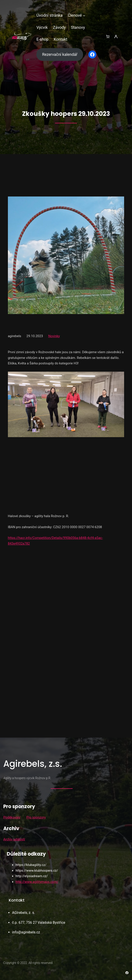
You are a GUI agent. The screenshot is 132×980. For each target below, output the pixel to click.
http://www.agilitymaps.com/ (37, 882)
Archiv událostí (14, 839)
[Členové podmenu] (84, 15)
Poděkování (12, 817)
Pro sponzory (36, 817)
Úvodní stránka (49, 15)
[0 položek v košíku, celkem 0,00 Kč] (108, 36)
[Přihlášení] (116, 36)
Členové (75, 15)
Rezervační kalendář (60, 54)
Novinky (54, 336)
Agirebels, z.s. (33, 764)
